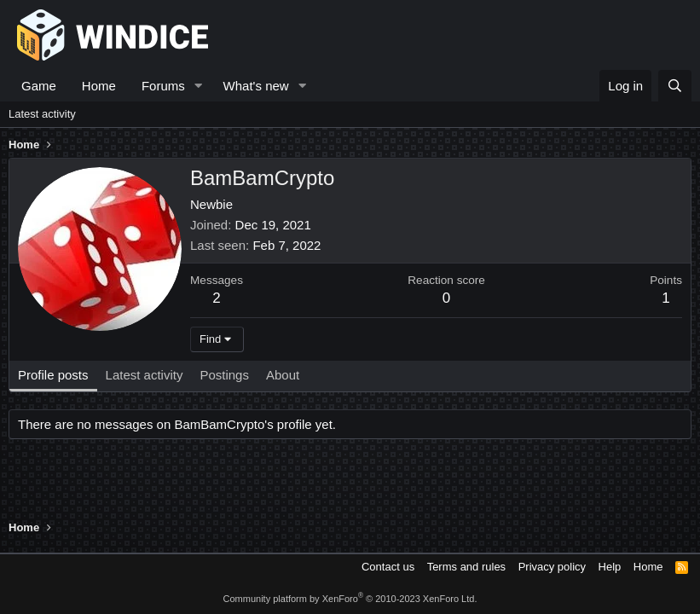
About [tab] (283, 375)
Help (610, 567)
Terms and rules (466, 567)
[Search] (675, 86)
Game (39, 86)
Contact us (388, 567)
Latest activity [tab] (145, 375)
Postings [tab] (224, 375)
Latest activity (42, 114)
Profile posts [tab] (53, 375)
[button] (199, 86)
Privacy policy (552, 567)
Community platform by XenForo (350, 599)
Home (99, 86)
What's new (256, 86)
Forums (163, 86)
